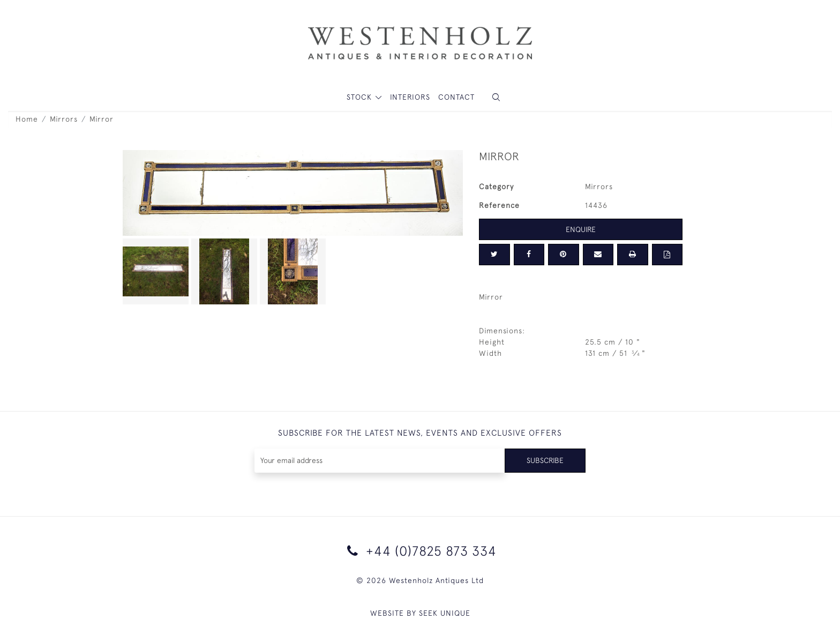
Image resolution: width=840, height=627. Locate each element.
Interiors (410, 97)
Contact (456, 97)
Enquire (581, 229)
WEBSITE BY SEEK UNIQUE (420, 613)
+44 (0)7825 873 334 (420, 551)
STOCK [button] (361, 97)
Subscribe (545, 460)
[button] (496, 97)
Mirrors (64, 119)
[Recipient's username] (380, 461)
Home (27, 119)
